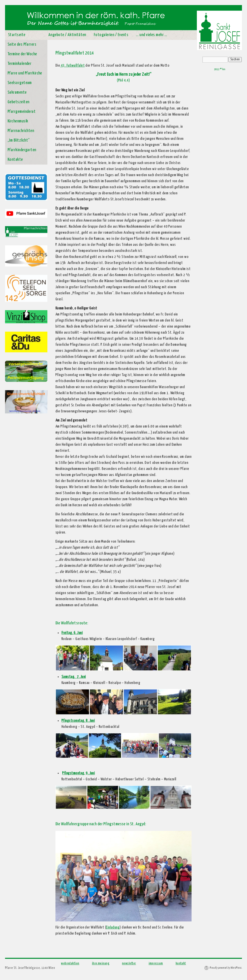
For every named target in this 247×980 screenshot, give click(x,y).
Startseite (17, 35)
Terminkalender (19, 64)
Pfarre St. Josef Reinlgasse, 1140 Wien (30, 968)
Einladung (113, 927)
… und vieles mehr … (151, 35)
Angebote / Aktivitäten (67, 35)
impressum (156, 963)
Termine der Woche (22, 54)
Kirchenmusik (18, 121)
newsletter (129, 963)
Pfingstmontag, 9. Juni (79, 773)
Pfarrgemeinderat (22, 112)
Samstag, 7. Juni (74, 677)
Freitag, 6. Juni (72, 633)
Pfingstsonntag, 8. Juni (78, 721)
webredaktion (70, 963)
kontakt (181, 963)
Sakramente (17, 92)
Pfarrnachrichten (21, 131)
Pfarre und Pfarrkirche (25, 73)
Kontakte (15, 160)
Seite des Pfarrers (22, 45)
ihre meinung (101, 963)
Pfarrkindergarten (22, 150)
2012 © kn (220, 69)
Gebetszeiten (18, 102)
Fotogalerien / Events (111, 35)
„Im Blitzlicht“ (19, 140)
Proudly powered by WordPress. (226, 968)
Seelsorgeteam (20, 83)
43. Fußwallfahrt (72, 65)
